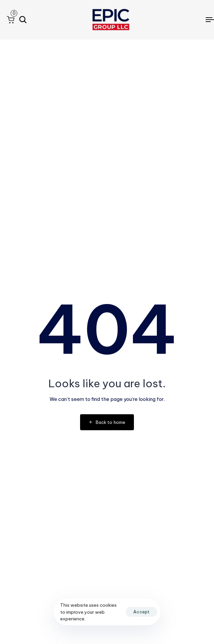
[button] (10, 20)
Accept (141, 612)
